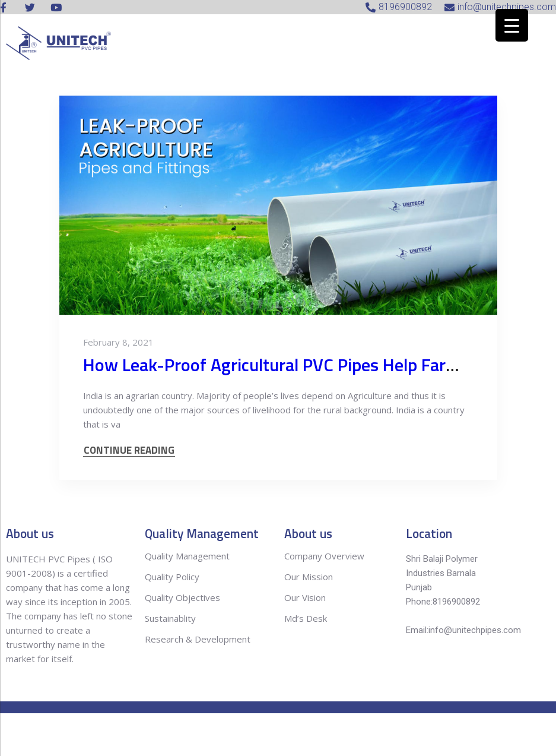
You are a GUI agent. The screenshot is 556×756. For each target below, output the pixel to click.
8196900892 (456, 602)
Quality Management (187, 556)
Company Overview (324, 556)
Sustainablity (170, 618)
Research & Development (198, 639)
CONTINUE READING (129, 450)
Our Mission (309, 577)
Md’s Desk (306, 618)
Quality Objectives (184, 597)
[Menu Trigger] (512, 25)
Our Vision (305, 597)
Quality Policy (173, 577)
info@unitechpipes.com (475, 630)
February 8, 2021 (118, 342)
